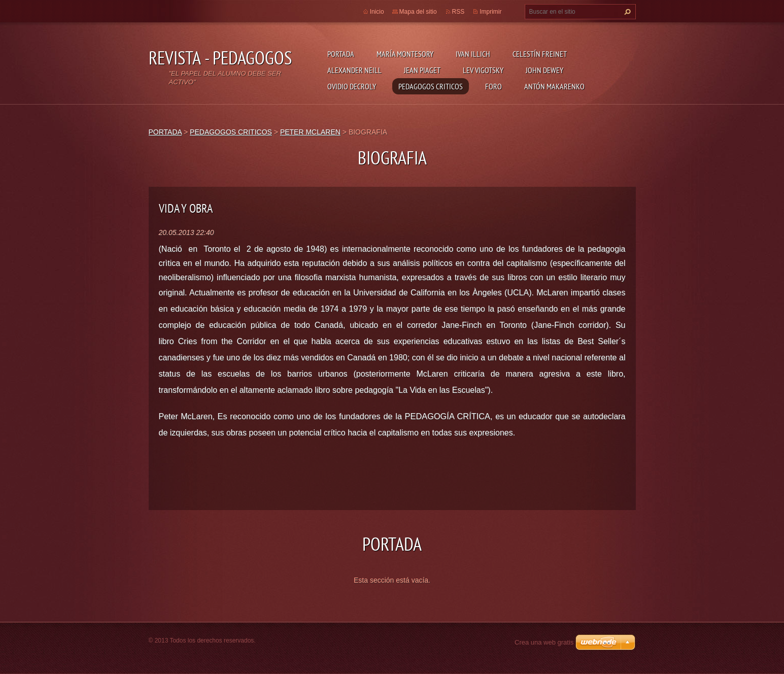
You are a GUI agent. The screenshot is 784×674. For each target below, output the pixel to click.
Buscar (626, 12)
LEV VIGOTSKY (483, 70)
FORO (493, 86)
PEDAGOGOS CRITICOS (431, 86)
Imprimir (490, 12)
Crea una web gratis (544, 642)
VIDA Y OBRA (186, 208)
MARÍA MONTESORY (405, 54)
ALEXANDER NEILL (354, 70)
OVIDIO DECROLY (352, 86)
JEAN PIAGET (422, 70)
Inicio (377, 12)
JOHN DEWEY (544, 70)
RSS (458, 12)
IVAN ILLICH (473, 54)
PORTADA (341, 54)
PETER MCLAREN (310, 132)
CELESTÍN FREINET (540, 54)
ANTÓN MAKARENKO (554, 86)
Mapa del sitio (418, 12)
